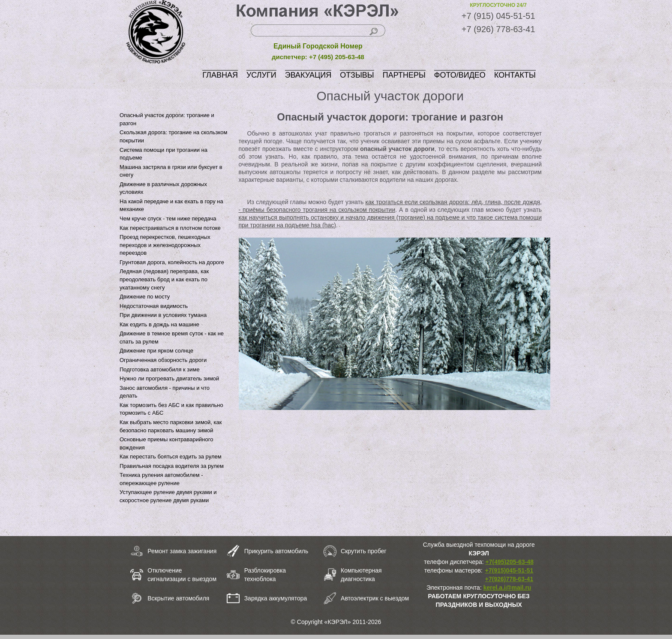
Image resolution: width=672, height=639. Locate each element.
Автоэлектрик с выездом (375, 598)
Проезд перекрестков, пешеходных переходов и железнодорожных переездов (165, 245)
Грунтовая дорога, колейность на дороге (172, 262)
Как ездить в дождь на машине (159, 324)
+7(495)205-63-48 (510, 562)
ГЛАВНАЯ (220, 75)
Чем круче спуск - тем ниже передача (168, 219)
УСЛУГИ (261, 75)
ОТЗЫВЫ (357, 75)
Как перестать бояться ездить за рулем (171, 457)
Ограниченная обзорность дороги (163, 360)
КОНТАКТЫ (515, 75)
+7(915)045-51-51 (509, 570)
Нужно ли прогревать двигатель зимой (169, 378)
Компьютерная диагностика (361, 575)
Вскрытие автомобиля (178, 598)
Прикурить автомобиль (276, 551)
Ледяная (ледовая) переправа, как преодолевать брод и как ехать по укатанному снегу (164, 279)
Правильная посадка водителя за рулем (172, 466)
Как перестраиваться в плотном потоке (170, 228)
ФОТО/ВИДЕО (460, 75)
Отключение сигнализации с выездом (182, 575)
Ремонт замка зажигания (182, 551)
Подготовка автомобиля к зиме (160, 369)
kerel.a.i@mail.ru (507, 588)
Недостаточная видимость (154, 306)
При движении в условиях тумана (163, 315)
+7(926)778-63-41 (509, 579)
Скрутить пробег (364, 551)
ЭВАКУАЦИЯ (308, 75)
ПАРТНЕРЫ (404, 75)
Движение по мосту (145, 297)
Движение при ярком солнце (156, 351)
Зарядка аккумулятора (276, 598)
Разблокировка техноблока (265, 575)
